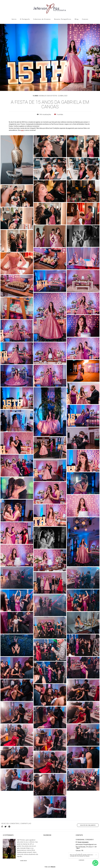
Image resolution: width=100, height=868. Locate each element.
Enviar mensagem (83, 842)
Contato (85, 19)
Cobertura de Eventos (42, 19)
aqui (22, 130)
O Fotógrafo (25, 19)
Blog (77, 19)
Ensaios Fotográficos (63, 19)
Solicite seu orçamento (88, 825)
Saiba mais (23, 861)
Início (14, 19)
